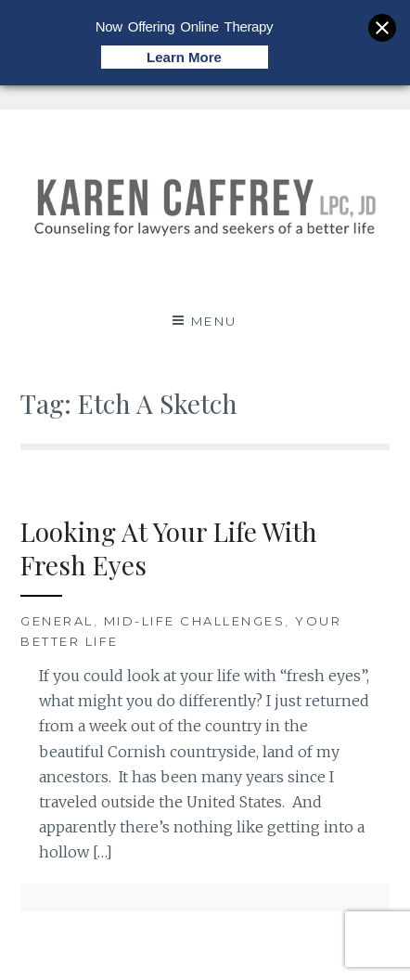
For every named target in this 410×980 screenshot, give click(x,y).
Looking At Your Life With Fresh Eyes (169, 548)
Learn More (184, 57)
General (57, 621)
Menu (214, 321)
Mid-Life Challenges (195, 621)
